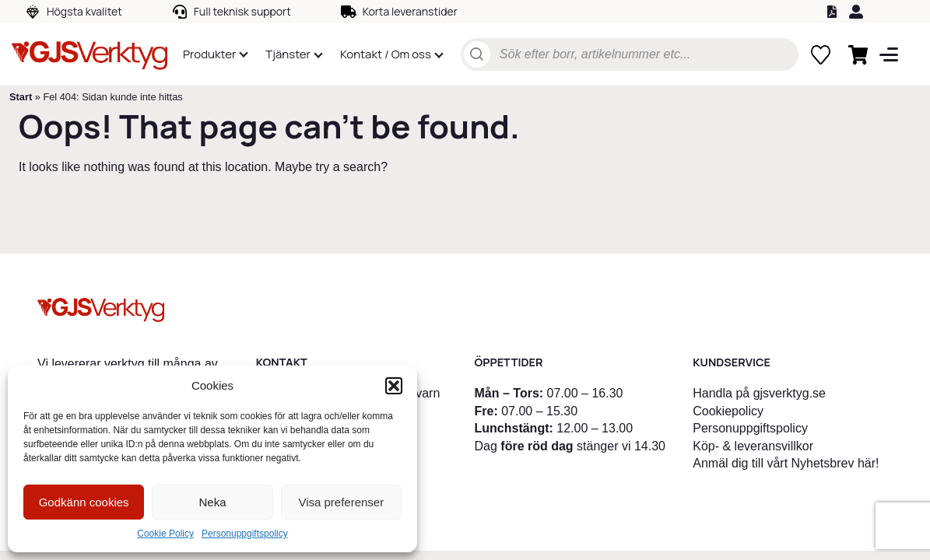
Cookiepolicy (728, 411)
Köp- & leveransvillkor (753, 446)
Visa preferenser (341, 502)
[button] (394, 386)
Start (21, 97)
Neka (212, 502)
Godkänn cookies (84, 502)
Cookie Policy (165, 534)
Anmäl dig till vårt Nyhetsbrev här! (786, 463)
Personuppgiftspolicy (245, 534)
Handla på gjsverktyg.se (759, 393)
